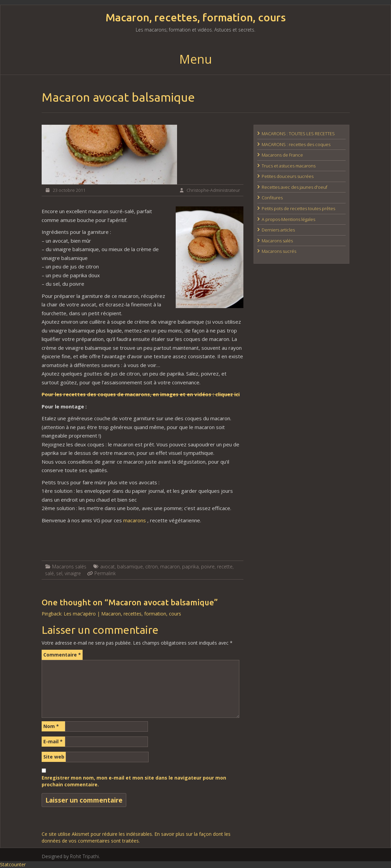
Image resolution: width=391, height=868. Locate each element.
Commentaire (62, 655)
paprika (190, 567)
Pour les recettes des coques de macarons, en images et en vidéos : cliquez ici (141, 394)
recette (225, 567)
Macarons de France (282, 155)
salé (49, 573)
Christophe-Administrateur (213, 190)
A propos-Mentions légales (288, 219)
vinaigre (73, 573)
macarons (135, 520)
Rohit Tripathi (84, 856)
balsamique (130, 567)
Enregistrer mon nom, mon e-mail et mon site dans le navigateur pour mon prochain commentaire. (134, 781)
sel (59, 573)
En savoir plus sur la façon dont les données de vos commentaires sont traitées (136, 837)
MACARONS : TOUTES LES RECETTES (298, 134)
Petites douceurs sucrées (288, 176)
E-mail (53, 741)
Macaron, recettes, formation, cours (196, 17)
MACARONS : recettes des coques (296, 144)
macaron (170, 567)
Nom (51, 726)
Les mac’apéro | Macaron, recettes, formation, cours (122, 614)
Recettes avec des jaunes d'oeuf (295, 187)
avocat (107, 567)
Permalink (105, 573)
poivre (208, 567)
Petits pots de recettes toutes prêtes (298, 208)
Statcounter (13, 864)
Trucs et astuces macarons (289, 166)
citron (151, 567)
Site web (54, 757)
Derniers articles (278, 230)
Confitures (272, 198)
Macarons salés (69, 567)
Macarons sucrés (279, 251)
